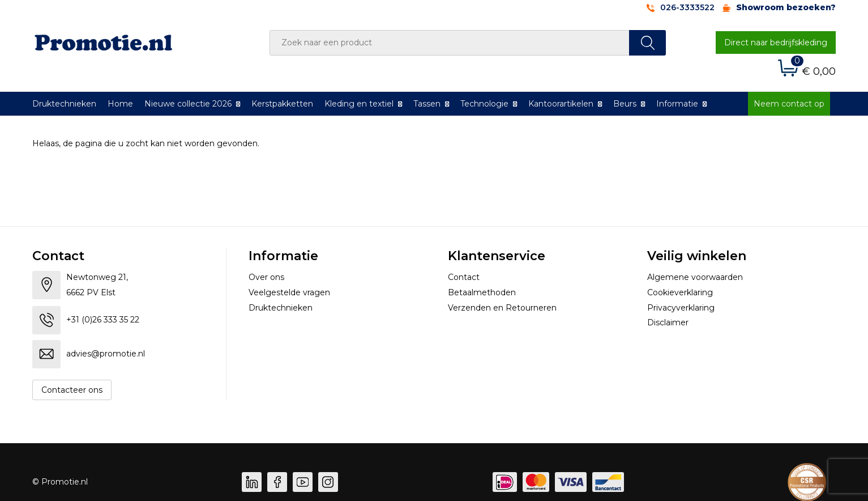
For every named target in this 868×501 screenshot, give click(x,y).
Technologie (484, 104)
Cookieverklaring (680, 292)
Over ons (266, 277)
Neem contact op (789, 104)
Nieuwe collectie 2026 (188, 104)
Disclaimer (668, 322)
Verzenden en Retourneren (502, 308)
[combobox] (450, 43)
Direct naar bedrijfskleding (776, 43)
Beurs (625, 104)
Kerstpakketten (282, 104)
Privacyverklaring (681, 308)
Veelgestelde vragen (289, 292)
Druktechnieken (64, 104)
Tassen (427, 104)
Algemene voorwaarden (695, 277)
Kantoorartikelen (561, 104)
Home (120, 104)
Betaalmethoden (482, 292)
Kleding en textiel (359, 104)
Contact (464, 277)
